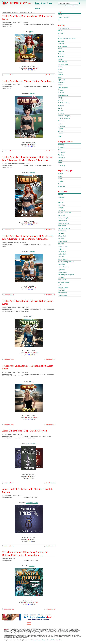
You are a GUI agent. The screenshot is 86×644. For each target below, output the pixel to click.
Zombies (61, 134)
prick (32, 32)
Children (61, 15)
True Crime (62, 126)
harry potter (62, 205)
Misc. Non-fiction (63, 87)
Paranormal (62, 93)
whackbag (32, 566)
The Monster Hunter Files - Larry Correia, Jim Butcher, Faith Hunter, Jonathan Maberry (25, 554)
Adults (60, 20)
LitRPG (60, 85)
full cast (61, 195)
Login (37, 3)
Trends (49, 640)
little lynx (61, 208)
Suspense (61, 121)
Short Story (62, 165)
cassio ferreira (62, 221)
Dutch (60, 176)
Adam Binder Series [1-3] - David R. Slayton (25, 431)
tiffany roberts (62, 236)
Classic (60, 150)
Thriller (60, 124)
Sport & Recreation (64, 118)
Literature (61, 82)
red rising (61, 239)
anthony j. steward (64, 282)
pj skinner (61, 285)
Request (43, 3)
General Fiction (63, 62)
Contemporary (62, 46)
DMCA (53, 640)
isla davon (61, 277)
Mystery (61, 90)
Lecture (60, 75)
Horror (60, 69)
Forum (50, 3)
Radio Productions (64, 103)
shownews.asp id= (64, 218)
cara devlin (61, 264)
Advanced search (71, 6)
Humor (60, 72)
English (60, 174)
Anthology (61, 145)
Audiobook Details (9, 75)
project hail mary (63, 259)
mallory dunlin (62, 254)
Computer (61, 44)
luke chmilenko (63, 272)
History (60, 67)
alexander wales (63, 246)
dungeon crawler (63, 288)
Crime (60, 49)
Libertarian (61, 158)
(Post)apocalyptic (63, 28)
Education (61, 57)
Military (60, 160)
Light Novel (62, 80)
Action (60, 31)
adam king (61, 244)
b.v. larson (61, 233)
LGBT (60, 77)
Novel (60, 163)
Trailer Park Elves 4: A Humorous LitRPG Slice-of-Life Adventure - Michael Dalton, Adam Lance (28, 158)
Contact (44, 640)
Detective (61, 51)
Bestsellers (62, 147)
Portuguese (62, 187)
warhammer (62, 270)
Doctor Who (62, 54)
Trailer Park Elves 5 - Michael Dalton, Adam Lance (28, 81)
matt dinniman (62, 293)
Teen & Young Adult (64, 17)
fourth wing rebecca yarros (66, 275)
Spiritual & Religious (64, 116)
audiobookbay (33, 640)
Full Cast (61, 155)
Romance (61, 106)
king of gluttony (63, 241)
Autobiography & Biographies (67, 39)
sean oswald (62, 226)
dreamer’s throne (63, 267)
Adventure (61, 33)
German (61, 184)
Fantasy (61, 59)
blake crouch (62, 280)
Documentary (62, 152)
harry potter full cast (64, 228)
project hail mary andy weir (66, 262)
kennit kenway (62, 295)
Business (61, 41)
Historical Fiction (63, 64)
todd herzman (62, 231)
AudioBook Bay (19, 3)
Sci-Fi (60, 108)
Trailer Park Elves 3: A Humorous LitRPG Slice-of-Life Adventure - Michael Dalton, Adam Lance (28, 237)
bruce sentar (62, 251)
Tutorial (60, 129)
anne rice (61, 257)
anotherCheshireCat (32, 503)
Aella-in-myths (32, 443)
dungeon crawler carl (64, 213)
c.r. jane (61, 249)
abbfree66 (32, 94)
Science (61, 111)
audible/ (61, 200)
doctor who (62, 197)
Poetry (60, 98)
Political (61, 100)
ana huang (61, 210)
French (60, 179)
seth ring (61, 203)
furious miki (62, 215)
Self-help (61, 113)
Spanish (61, 181)
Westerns (61, 131)
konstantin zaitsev (64, 223)
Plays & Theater (63, 95)
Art (59, 36)
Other (60, 136)
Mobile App (58, 640)
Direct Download (50, 75)
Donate (38, 8)
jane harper (62, 290)
